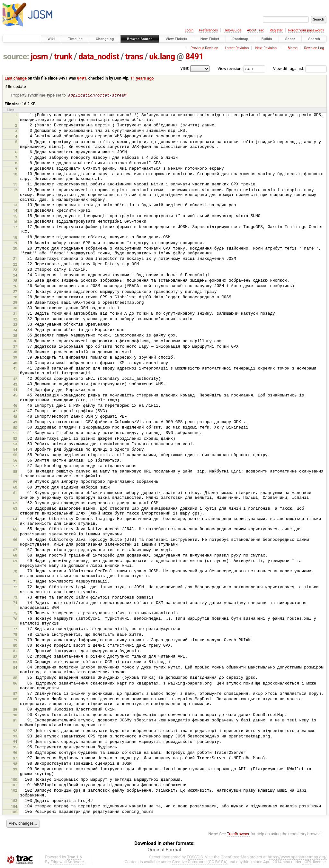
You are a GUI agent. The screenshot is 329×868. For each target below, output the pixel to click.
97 (15, 759)
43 (15, 385)
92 (15, 731)
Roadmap (240, 39)
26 (15, 286)
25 (15, 281)
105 (14, 812)
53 (15, 444)
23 (15, 270)
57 (15, 466)
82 (15, 657)
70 (15, 572)
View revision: (230, 68)
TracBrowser (238, 834)
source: (16, 57)
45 (15, 396)
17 (15, 227)
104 (14, 807)
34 (15, 330)
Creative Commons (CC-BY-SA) (200, 862)
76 (15, 619)
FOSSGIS (195, 857)
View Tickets (176, 39)
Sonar (290, 39)
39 (15, 358)
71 (15, 582)
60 (15, 488)
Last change (16, 78)
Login (189, 30)
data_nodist (99, 57)
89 (15, 710)
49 (15, 422)
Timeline (75, 39)
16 (15, 222)
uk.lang (162, 57)
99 (15, 770)
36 (15, 341)
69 (15, 561)
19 (15, 243)
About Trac (256, 30)
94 (15, 742)
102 (14, 791)
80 (15, 646)
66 (15, 540)
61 (15, 493)
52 (15, 439)
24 (15, 276)
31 (15, 314)
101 (14, 785)
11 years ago (142, 78)
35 (15, 336)
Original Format (164, 850)
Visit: (185, 68)
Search (314, 39)
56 (15, 461)
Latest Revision (237, 48)
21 (15, 259)
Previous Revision (204, 48)
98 (15, 764)
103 (14, 801)
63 (15, 509)
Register (276, 30)
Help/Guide (232, 30)
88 (15, 699)
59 (15, 482)
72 (15, 587)
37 (15, 347)
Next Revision (266, 48)
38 (15, 352)
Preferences (208, 30)
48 (15, 417)
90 (15, 715)
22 (15, 265)
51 (15, 433)
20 (15, 249)
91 (15, 721)
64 (15, 519)
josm (39, 57)
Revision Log (314, 48)
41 (15, 369)
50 (15, 428)
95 (15, 747)
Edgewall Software (67, 862)
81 (15, 651)
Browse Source (140, 39)
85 (15, 678)
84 (15, 668)
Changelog (105, 39)
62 (15, 503)
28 (15, 297)
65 (15, 530)
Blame (293, 48)
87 (15, 694)
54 (15, 450)
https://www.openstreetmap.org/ (297, 857)
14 (15, 211)
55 (15, 455)
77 (15, 629)
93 (15, 736)
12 (15, 190)
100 (14, 780)
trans (134, 57)
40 (15, 363)
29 (15, 303)
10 (15, 174)
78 (15, 635)
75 (15, 614)
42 (15, 379)
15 (15, 217)
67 (15, 550)
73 (15, 598)
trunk (63, 57)
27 (15, 292)
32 (15, 319)
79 (15, 640)
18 (15, 238)
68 (15, 556)
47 (15, 411)
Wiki (51, 39)
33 (15, 325)
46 (15, 406)
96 (15, 753)
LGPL (307, 862)
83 (15, 662)
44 (15, 390)
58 (15, 472)
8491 (194, 57)
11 (15, 185)
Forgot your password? (306, 30)
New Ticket (210, 39)
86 (15, 684)
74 (15, 603)
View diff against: (300, 68)
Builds (267, 39)
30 (15, 308)
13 (15, 205)
